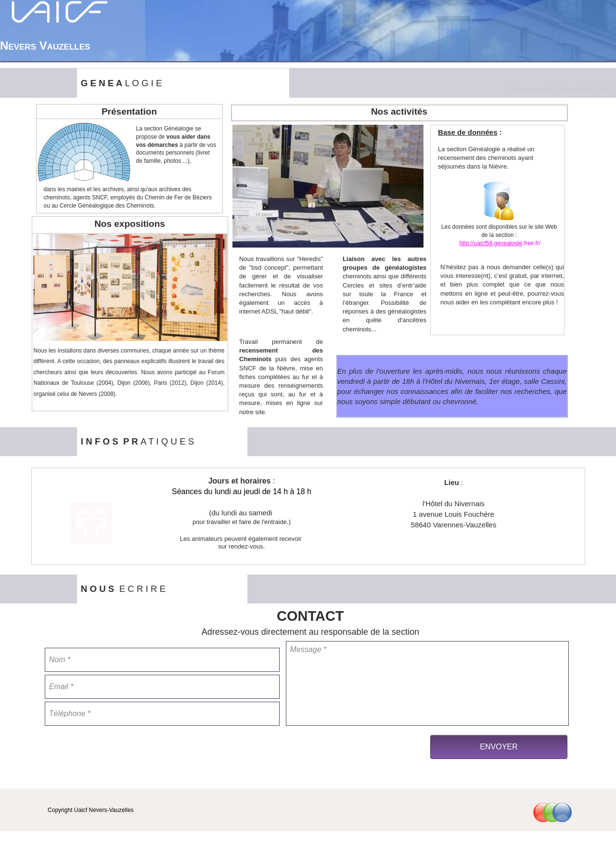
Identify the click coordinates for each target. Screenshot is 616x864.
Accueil (407, 45)
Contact (551, 45)
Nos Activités (476, 45)
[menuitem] (408, 45)
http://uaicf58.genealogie (491, 243)
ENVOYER (499, 747)
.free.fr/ (531, 243)
